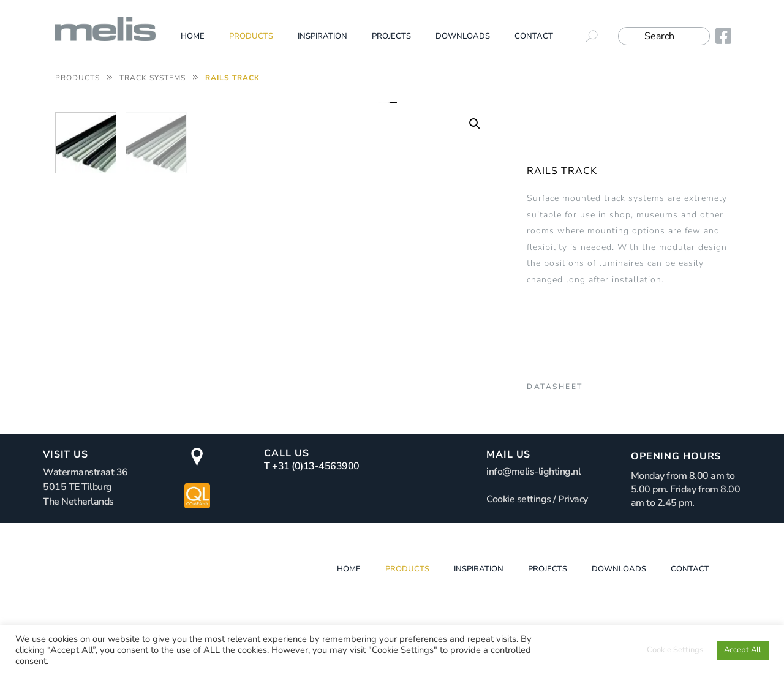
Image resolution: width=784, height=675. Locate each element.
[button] (475, 124)
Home (193, 36)
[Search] (664, 36)
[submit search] (596, 36)
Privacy (573, 547)
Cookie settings (519, 547)
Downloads (463, 36)
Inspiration (322, 36)
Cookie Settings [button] (675, 650)
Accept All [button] (743, 650)
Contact (534, 36)
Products (251, 36)
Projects (391, 36)
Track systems (153, 78)
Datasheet (555, 387)
